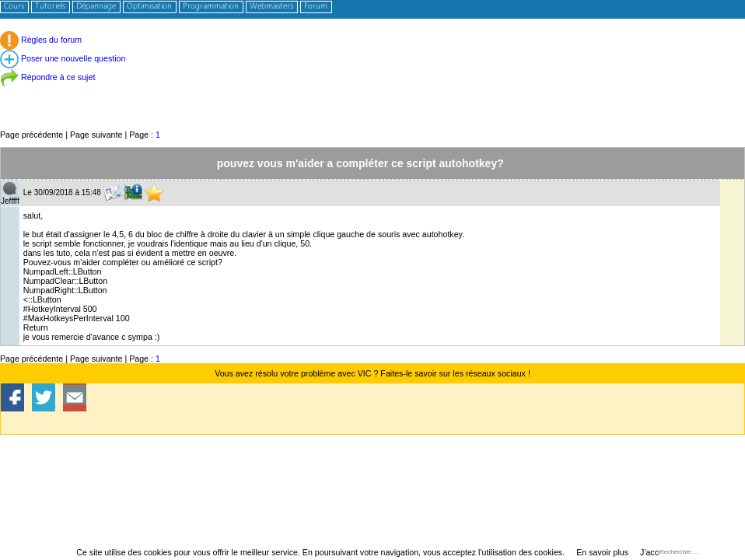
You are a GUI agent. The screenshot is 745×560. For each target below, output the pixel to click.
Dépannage (96, 7)
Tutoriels (50, 7)
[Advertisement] (372, 93)
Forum (316, 7)
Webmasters (271, 7)
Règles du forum (41, 40)
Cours (14, 7)
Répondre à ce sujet (47, 77)
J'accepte (658, 552)
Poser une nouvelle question (63, 58)
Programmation (211, 7)
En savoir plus (602, 552)
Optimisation (149, 7)
